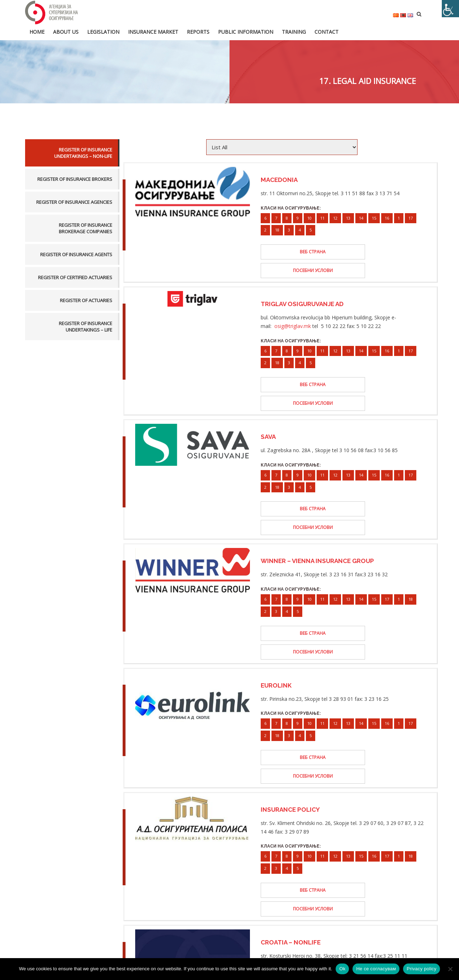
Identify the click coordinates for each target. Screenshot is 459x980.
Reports (198, 31)
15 (374, 217)
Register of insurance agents (76, 254)
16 (387, 217)
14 (361, 217)
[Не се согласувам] (450, 969)
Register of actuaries (86, 300)
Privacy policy (422, 969)
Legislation (103, 31)
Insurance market (153, 31)
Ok (342, 969)
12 (335, 217)
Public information (246, 31)
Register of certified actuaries (75, 277)
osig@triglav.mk (293, 307)
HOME (37, 31)
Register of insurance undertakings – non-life (83, 152)
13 (348, 217)
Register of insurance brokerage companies (86, 228)
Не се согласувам (376, 969)
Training (294, 31)
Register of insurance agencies (74, 201)
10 (309, 217)
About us (66, 31)
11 (322, 217)
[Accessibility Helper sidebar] (450, 9)
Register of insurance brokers (75, 178)
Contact (326, 31)
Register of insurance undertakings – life (86, 326)
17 (411, 217)
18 (277, 229)
